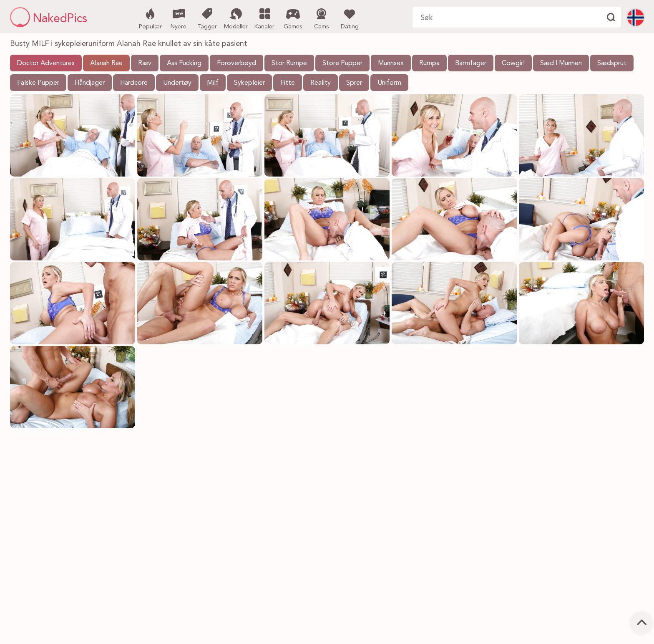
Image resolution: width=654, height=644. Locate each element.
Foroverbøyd (236, 63)
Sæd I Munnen (561, 63)
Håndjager (90, 83)
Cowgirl (513, 63)
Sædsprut (612, 63)
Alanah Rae (106, 63)
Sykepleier (249, 83)
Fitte (288, 83)
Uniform (389, 83)
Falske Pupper (38, 83)
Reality (321, 83)
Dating (350, 18)
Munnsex (391, 63)
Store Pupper (342, 63)
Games (293, 18)
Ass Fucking (184, 63)
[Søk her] (506, 17)
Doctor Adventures (46, 63)
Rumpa (429, 63)
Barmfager (471, 63)
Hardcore (134, 83)
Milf (213, 83)
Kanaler (265, 18)
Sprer (354, 83)
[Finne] (611, 17)
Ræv (145, 63)
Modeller (236, 18)
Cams (321, 18)
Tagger (207, 18)
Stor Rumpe (289, 63)
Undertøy (177, 83)
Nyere (179, 18)
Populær (150, 18)
